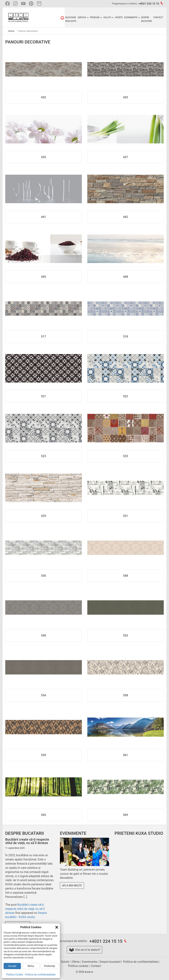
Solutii (65, 962)
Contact (96, 966)
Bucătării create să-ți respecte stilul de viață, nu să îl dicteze (25, 909)
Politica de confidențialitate (40, 975)
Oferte (76, 962)
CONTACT (158, 17)
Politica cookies (78, 966)
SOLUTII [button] (108, 17)
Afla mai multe (72, 885)
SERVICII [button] (83, 17)
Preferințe (49, 966)
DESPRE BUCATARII (147, 19)
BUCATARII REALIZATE (71, 19)
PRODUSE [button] (96, 17)
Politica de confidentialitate (141, 962)
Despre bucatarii (110, 962)
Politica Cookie (15, 975)
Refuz (31, 966)
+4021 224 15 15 (149, 4)
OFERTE (119, 17)
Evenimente (90, 962)
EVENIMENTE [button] (132, 17)
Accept (12, 966)
